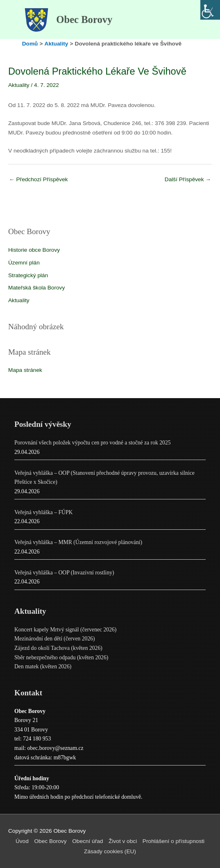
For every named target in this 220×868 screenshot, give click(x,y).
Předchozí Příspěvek (39, 179)
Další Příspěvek (188, 179)
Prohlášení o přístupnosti (174, 841)
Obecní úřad (87, 841)
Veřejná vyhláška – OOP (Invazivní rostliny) (64, 573)
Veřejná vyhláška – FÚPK (43, 512)
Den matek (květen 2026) (43, 666)
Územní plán (24, 263)
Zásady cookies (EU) (110, 851)
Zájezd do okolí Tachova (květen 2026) (58, 648)
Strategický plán (28, 275)
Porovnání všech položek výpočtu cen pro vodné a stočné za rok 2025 (93, 443)
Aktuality (19, 300)
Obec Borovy (84, 19)
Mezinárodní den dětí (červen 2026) (55, 639)
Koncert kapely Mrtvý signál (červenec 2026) (65, 630)
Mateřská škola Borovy (36, 288)
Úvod (22, 841)
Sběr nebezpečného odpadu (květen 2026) (61, 657)
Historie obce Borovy (34, 250)
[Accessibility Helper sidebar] (210, 10)
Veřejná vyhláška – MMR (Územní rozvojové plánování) (78, 542)
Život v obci (123, 841)
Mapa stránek (25, 370)
